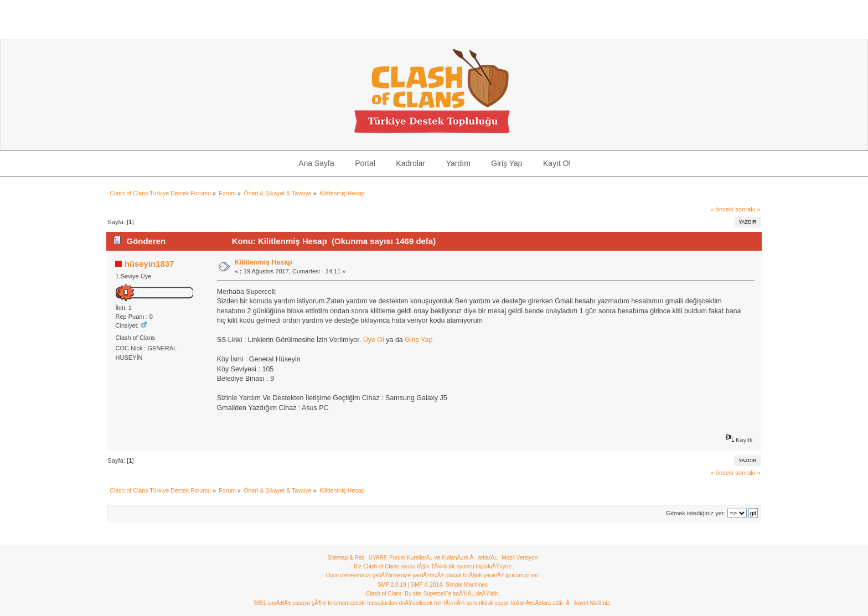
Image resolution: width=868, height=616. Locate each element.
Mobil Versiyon (520, 558)
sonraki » (748, 209)
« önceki (722, 209)
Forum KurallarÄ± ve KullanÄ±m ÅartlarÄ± (443, 558)
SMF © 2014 (427, 585)
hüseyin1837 (149, 264)
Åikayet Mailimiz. (588, 603)
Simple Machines (467, 585)
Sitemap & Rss (346, 558)
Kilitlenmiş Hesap (263, 262)
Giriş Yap (418, 340)
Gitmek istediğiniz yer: (696, 513)
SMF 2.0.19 (392, 585)
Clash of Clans (384, 594)
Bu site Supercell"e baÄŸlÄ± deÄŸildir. (452, 594)
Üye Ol (374, 340)
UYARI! (378, 558)
